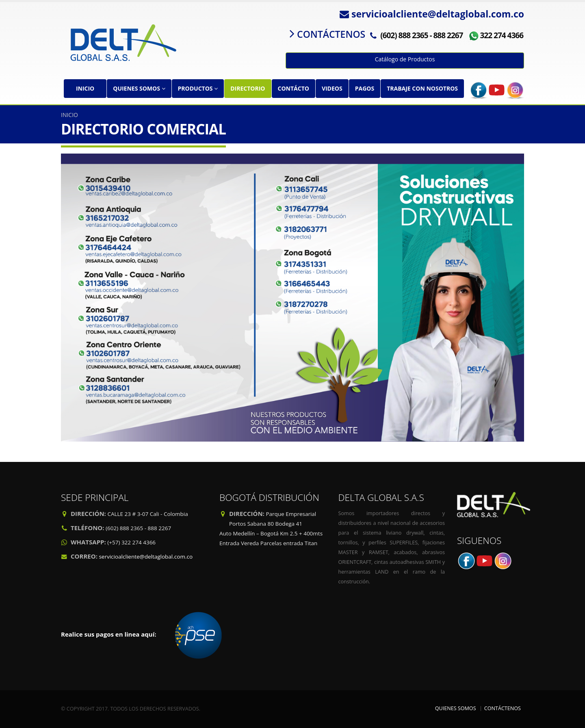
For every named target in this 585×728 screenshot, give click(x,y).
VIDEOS (332, 88)
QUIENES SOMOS (139, 88)
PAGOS (365, 88)
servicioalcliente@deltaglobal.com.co (146, 557)
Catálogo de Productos (405, 59)
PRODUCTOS (198, 88)
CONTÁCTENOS (503, 708)
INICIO (85, 88)
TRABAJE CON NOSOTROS (422, 88)
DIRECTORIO (248, 88)
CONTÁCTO (294, 88)
